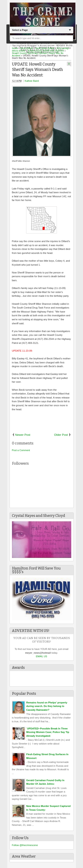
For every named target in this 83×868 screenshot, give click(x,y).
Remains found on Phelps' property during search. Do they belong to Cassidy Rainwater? (47, 706)
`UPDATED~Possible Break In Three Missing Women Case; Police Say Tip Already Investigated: (48, 732)
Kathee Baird (32, 81)
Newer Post (23, 435)
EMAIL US (41, 656)
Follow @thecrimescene (25, 845)
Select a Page (20, 30)
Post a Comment (21, 450)
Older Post (61, 435)
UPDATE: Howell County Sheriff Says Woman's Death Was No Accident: (37, 70)
